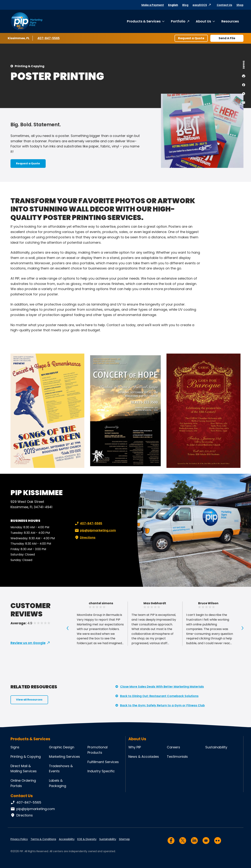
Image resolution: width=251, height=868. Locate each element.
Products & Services (144, 21)
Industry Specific (101, 771)
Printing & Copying (30, 66)
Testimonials (177, 757)
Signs (15, 747)
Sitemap (124, 839)
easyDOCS (200, 5)
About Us (203, 21)
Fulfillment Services (103, 762)
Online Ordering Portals (23, 783)
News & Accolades (144, 757)
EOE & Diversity (87, 839)
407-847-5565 (49, 38)
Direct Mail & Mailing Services (24, 769)
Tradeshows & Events (61, 769)
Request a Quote (191, 38)
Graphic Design (62, 747)
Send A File (227, 38)
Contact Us (224, 5)
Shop (240, 5)
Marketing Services (64, 757)
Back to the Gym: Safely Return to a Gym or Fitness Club (162, 705)
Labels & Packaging (58, 783)
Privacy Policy (19, 839)
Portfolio (178, 21)
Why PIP (135, 747)
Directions (85, 538)
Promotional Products (98, 750)
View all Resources (29, 700)
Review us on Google (28, 643)
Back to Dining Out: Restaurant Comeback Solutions (159, 696)
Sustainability (216, 747)
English (173, 5)
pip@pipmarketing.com (95, 530)
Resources (230, 21)
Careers (173, 747)
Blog (185, 5)
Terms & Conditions (43, 839)
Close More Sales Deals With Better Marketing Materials (162, 687)
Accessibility (67, 839)
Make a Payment (153, 5)
